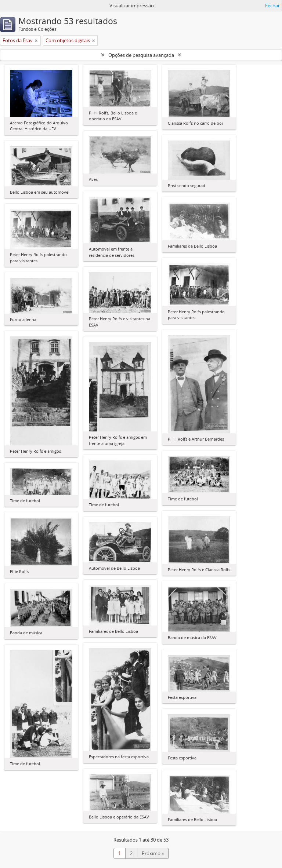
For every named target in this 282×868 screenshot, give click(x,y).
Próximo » (153, 853)
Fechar (272, 6)
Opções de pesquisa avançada (141, 55)
